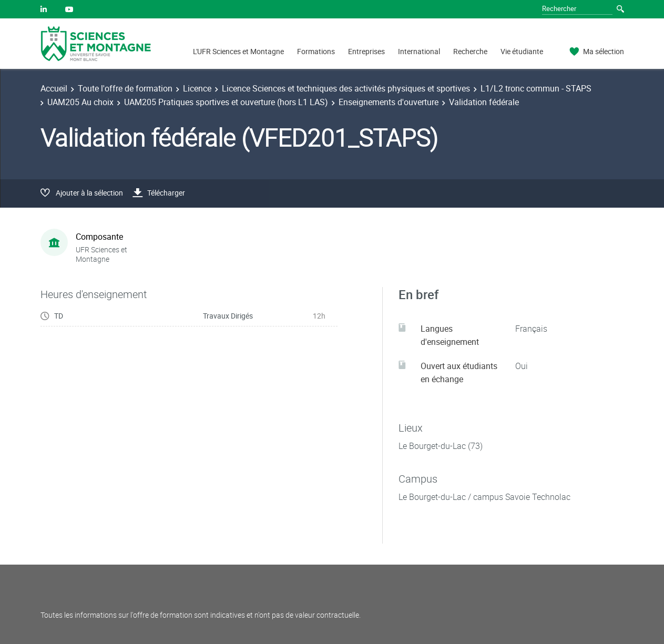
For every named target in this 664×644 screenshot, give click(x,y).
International (419, 51)
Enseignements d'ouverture (389, 102)
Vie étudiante (522, 51)
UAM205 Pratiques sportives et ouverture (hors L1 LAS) (226, 102)
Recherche (470, 51)
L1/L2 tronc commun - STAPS (536, 88)
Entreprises (366, 51)
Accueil (54, 88)
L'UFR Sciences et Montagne (238, 51)
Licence (197, 88)
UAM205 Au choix (80, 102)
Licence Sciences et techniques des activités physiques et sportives (346, 88)
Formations (316, 51)
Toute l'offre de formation (125, 88)
